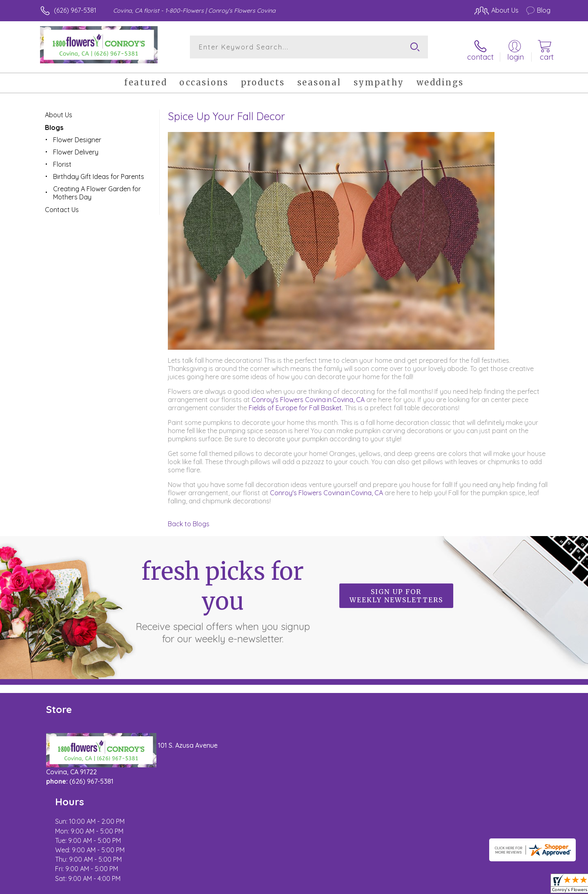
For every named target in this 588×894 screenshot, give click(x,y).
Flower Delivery (76, 148)
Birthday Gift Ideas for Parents (99, 172)
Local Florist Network (478, 885)
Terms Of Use (372, 885)
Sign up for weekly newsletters (396, 592)
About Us (59, 110)
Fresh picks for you (223, 596)
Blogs (54, 123)
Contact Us (62, 205)
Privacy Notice (420, 885)
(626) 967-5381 (75, 10)
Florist (62, 160)
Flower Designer (77, 135)
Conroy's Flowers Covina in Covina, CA (308, 395)
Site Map (529, 885)
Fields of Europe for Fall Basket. (297, 403)
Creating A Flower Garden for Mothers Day (97, 188)
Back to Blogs (189, 519)
